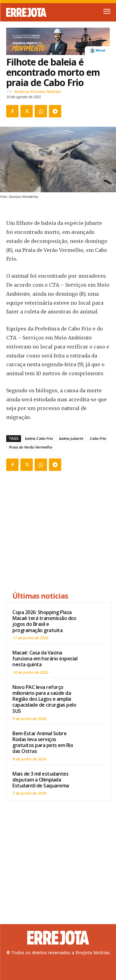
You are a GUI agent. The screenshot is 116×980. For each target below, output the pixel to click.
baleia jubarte (71, 438)
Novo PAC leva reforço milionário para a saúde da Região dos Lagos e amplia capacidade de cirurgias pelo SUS (44, 699)
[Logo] (32, 12)
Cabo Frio (98, 438)
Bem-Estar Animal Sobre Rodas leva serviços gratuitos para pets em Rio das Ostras (43, 742)
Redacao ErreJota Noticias (37, 91)
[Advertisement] (59, 532)
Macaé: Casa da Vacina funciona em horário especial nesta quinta (45, 659)
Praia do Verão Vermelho (30, 447)
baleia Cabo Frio (39, 438)
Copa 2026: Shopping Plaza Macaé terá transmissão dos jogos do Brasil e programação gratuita (44, 621)
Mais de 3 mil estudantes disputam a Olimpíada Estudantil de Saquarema (41, 780)
